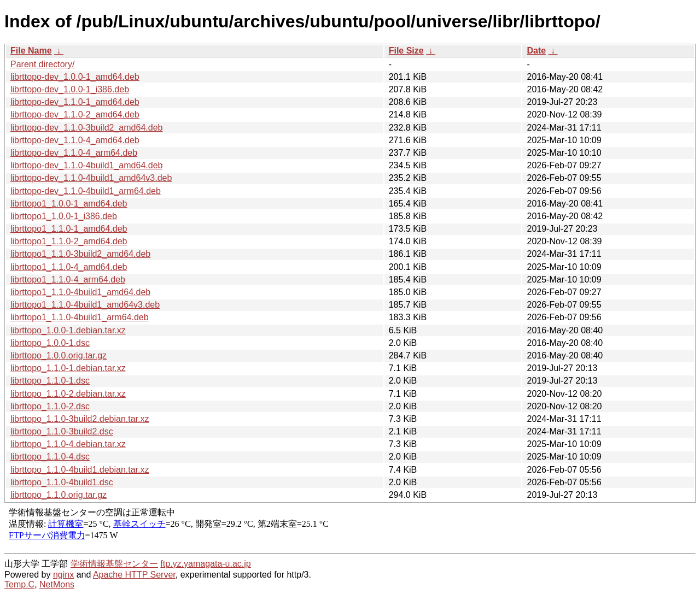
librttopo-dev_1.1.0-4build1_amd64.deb (86, 165)
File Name (31, 51)
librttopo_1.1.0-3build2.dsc (62, 431)
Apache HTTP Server (134, 575)
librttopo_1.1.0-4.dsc (50, 457)
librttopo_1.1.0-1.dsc (50, 381)
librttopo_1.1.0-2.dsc (50, 406)
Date (536, 51)
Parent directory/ (42, 64)
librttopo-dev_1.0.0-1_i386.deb (70, 89)
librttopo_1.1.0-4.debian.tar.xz (68, 444)
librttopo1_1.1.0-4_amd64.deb (69, 267)
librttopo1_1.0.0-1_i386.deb (64, 216)
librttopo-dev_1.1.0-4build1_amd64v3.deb (91, 178)
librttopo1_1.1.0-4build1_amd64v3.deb (85, 305)
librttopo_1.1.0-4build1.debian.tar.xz (80, 470)
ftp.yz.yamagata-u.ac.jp (205, 564)
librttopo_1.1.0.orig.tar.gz (59, 495)
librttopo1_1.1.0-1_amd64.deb (69, 229)
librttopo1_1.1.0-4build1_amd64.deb (80, 292)
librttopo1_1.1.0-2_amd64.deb (69, 241)
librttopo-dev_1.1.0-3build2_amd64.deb (86, 128)
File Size (406, 51)
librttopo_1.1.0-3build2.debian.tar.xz (80, 419)
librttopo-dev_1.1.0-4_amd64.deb (75, 140)
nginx (63, 575)
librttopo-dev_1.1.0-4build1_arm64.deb (86, 191)
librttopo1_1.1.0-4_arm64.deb (68, 280)
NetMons (57, 584)
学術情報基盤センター (114, 564)
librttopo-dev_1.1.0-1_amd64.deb (75, 102)
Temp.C (19, 584)
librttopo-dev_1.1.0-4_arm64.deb (74, 153)
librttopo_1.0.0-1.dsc (50, 343)
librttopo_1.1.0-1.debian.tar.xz (68, 368)
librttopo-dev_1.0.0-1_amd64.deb (75, 77)
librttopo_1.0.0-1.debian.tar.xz (68, 330)
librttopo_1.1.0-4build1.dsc (62, 482)
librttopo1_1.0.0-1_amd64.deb (69, 204)
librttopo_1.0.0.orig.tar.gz (59, 355)
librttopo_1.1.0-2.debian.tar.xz (68, 394)
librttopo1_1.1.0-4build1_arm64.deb (80, 317)
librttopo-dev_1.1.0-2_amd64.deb (75, 114)
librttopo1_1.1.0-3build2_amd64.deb (80, 254)
